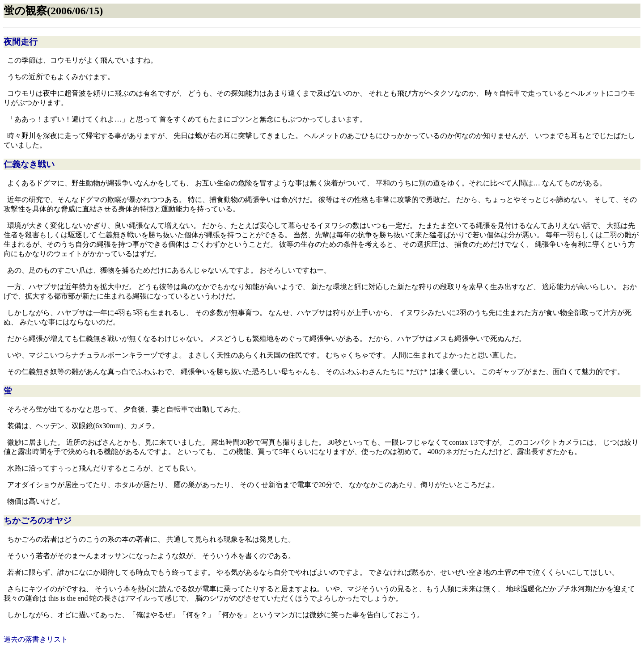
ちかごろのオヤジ (38, 520)
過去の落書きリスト (36, 639)
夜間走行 (21, 42)
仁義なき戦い (29, 164)
